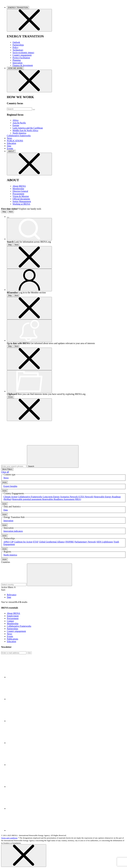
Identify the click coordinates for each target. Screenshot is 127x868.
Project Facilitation (21, 58)
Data (9, 146)
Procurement (18, 194)
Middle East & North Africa (25, 130)
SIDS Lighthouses (105, 542)
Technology (18, 50)
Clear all (5, 472)
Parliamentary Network (85, 542)
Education (11, 143)
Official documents (21, 199)
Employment (13, 616)
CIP (12, 542)
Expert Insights (10, 486)
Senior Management (22, 201)
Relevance (12, 595)
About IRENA (19, 186)
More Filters (7, 469)
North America (19, 133)
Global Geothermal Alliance (52, 542)
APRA (6, 542)
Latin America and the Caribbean (28, 128)
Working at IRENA (21, 204)
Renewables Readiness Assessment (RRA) (62, 499)
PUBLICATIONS (15, 141)
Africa (15, 120)
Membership (18, 189)
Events (10, 148)
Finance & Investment (23, 65)
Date (9, 597)
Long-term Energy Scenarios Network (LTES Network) (68, 497)
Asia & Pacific (19, 123)
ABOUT (11, 151)
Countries (6, 562)
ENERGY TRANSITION (18, 7)
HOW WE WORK (15, 68)
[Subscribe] (14, 653)
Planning (17, 60)
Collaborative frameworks (19, 136)
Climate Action (10, 497)
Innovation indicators (13, 531)
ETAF (36, 542)
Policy (15, 47)
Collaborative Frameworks (30, 497)
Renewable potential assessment (27, 499)
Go (29, 653)
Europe (16, 125)
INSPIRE (70, 542)
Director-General (20, 191)
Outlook (16, 42)
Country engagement (22, 55)
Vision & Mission (21, 196)
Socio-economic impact (23, 53)
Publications (12, 639)
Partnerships (18, 45)
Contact (10, 621)
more (4, 482)
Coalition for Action (23, 542)
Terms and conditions (9, 838)
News (9, 138)
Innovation (17, 63)
